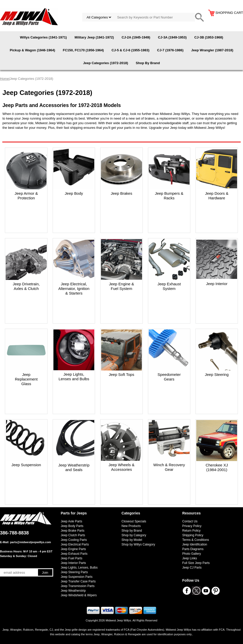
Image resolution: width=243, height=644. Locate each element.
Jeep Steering (217, 374)
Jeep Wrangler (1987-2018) (212, 50)
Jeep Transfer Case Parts (78, 581)
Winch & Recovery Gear (169, 467)
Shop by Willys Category (138, 544)
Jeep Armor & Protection (26, 196)
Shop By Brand (148, 63)
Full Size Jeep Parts (196, 563)
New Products (131, 526)
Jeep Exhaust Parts (74, 554)
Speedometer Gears (169, 377)
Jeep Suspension (26, 465)
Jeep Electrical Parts (75, 544)
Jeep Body (74, 193)
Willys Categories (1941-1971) (44, 37)
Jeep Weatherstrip (73, 591)
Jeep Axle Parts (72, 521)
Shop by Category (134, 535)
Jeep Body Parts (72, 526)
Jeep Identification (195, 544)
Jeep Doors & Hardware (217, 196)
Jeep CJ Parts (192, 568)
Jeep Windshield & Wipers (79, 595)
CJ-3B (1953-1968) (209, 37)
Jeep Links (190, 558)
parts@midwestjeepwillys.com (30, 542)
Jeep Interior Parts (73, 563)
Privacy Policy (192, 526)
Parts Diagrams (193, 549)
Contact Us (190, 521)
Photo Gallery (192, 554)
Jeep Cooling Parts (74, 540)
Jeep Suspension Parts (77, 577)
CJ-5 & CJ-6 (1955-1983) (130, 50)
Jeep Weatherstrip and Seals (74, 467)
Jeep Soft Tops (121, 374)
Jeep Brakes (121, 193)
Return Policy (191, 531)
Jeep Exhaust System (169, 286)
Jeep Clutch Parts (73, 535)
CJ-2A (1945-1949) (136, 37)
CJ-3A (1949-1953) (172, 37)
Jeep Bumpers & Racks (169, 196)
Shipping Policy (193, 535)
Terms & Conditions (196, 540)
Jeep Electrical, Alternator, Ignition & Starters (74, 289)
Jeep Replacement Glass (26, 379)
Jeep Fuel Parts (72, 558)
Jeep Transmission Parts (78, 586)
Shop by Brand (132, 531)
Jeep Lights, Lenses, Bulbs (79, 568)
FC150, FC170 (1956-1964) (83, 50)
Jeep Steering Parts (74, 572)
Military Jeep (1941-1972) (94, 37)
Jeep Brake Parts (73, 531)
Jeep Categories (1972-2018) (106, 63)
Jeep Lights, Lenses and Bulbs (74, 377)
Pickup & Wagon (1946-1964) (32, 50)
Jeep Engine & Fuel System (122, 286)
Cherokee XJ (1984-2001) (217, 467)
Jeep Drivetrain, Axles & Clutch (26, 286)
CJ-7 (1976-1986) (170, 50)
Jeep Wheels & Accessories (122, 467)
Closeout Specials (134, 521)
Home (4, 79)
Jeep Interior (217, 284)
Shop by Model (132, 540)
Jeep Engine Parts (73, 549)
